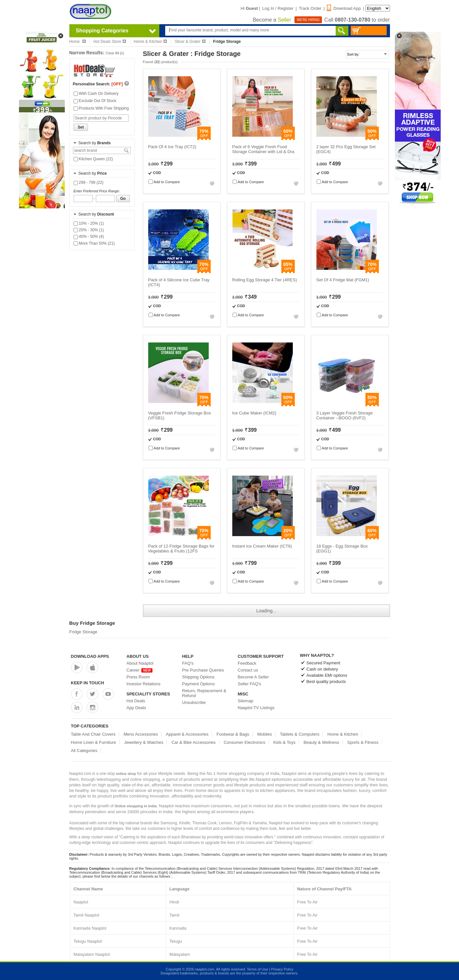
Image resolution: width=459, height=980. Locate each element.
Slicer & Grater (190, 42)
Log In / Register (278, 8)
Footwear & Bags (233, 734)
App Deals (136, 708)
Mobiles (265, 734)
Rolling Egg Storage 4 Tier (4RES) (265, 280)
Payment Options (199, 684)
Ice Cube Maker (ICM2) (254, 413)
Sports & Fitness (363, 742)
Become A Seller (253, 677)
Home (78, 42)
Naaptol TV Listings (256, 708)
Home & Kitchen (150, 42)
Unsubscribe (194, 702)
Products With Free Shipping (101, 108)
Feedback (247, 663)
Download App (344, 8)
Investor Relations (144, 684)
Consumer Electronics (245, 742)
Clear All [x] (115, 53)
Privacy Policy (282, 969)
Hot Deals (136, 701)
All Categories (84, 751)
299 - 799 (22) (89, 183)
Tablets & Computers (300, 734)
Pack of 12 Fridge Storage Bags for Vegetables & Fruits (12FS (181, 549)
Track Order (310, 8)
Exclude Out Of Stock (95, 101)
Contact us (248, 670)
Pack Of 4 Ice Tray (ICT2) (172, 147)
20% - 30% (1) (89, 230)
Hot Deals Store (110, 42)
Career (140, 670)
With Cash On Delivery (96, 94)
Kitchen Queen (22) (93, 159)
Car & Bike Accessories (194, 742)
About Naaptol (140, 663)
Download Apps (90, 656)
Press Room (138, 677)
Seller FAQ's (250, 684)
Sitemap (246, 701)
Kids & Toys (284, 742)
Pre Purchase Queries (203, 670)
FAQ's (188, 663)
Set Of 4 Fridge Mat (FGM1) (343, 280)
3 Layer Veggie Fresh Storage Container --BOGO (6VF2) (345, 415)
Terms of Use (257, 969)
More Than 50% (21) (94, 243)
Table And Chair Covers (93, 734)
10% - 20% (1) (89, 223)
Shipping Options (198, 677)
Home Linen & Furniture (94, 742)
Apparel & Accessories (187, 734)
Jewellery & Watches (144, 742)
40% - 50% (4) (89, 236)
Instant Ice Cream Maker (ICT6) (262, 546)
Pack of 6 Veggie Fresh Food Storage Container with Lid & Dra (263, 149)
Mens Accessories (141, 734)
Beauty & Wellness (321, 742)
